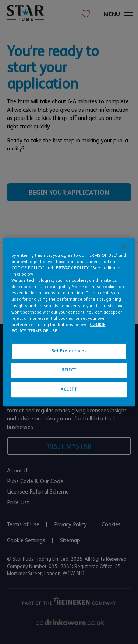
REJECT (69, 370)
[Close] (124, 246)
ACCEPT (69, 389)
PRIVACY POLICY (72, 268)
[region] (69, 322)
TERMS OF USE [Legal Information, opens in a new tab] (43, 331)
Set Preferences (69, 351)
